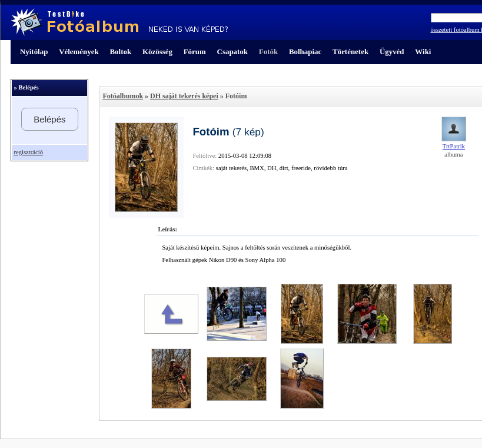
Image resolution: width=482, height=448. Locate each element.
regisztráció (28, 152)
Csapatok (232, 52)
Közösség (157, 52)
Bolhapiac (305, 52)
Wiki (423, 52)
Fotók (268, 52)
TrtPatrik (454, 146)
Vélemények (79, 52)
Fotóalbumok (123, 96)
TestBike (119, 22)
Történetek (350, 52)
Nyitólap (34, 52)
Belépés (49, 119)
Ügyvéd (392, 52)
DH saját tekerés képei (184, 96)
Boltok (120, 52)
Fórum (195, 52)
